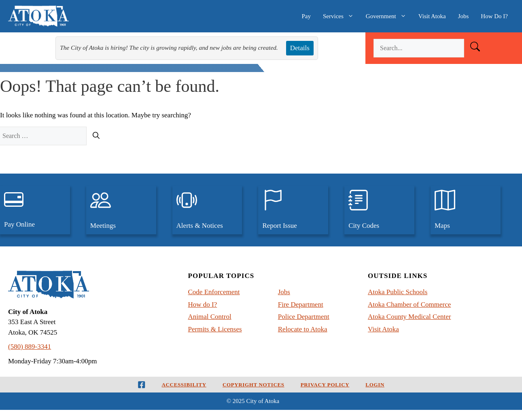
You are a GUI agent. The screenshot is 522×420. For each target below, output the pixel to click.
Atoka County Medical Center (409, 317)
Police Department (304, 317)
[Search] (96, 136)
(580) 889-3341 (30, 347)
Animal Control (210, 317)
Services (341, 16)
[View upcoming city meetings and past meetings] (121, 210)
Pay (306, 16)
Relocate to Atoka (303, 329)
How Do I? (494, 16)
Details (300, 48)
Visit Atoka (432, 16)
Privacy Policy (325, 385)
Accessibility (184, 385)
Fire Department (301, 304)
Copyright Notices (254, 385)
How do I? (203, 304)
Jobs (464, 16)
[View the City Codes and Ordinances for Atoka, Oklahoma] (379, 210)
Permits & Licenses (215, 329)
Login (375, 385)
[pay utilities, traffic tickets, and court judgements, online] (35, 210)
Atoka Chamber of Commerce (409, 304)
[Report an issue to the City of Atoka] (293, 210)
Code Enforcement (214, 292)
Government (389, 16)
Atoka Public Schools (398, 292)
